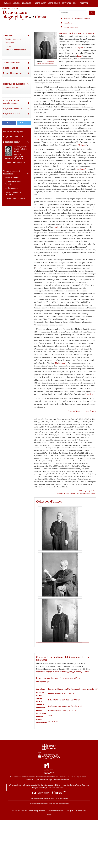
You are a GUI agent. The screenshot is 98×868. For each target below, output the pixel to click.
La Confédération (12, 188)
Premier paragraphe (13, 39)
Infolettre (83, 3)
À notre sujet (39, 3)
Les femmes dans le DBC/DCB (13, 193)
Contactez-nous (69, 3)
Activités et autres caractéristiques (11, 102)
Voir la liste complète (15, 199)
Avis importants (81, 811)
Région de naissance (13, 108)
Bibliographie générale (87, 491)
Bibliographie (10, 43)
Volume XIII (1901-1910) (11, 9)
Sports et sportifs (12, 177)
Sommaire (8, 35)
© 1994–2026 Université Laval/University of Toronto (76, 493)
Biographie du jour (11, 142)
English (7, 3)
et (82, 411)
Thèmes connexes (12, 63)
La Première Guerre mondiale (13, 183)
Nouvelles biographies (13, 131)
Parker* (80, 56)
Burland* (91, 394)
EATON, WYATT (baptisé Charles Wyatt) (21, 149)
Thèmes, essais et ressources (11, 172)
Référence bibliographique (16, 50)
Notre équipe (54, 3)
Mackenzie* (83, 145)
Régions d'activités (12, 114)
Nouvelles (26, 3)
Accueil (16, 3)
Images (8, 46)
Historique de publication (14, 84)
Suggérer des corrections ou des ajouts (61, 811)
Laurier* (57, 227)
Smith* (38, 268)
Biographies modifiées (13, 137)
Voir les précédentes (15, 162)
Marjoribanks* (61, 363)
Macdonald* (81, 169)
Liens (49, 815)
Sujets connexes (11, 68)
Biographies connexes (13, 73)
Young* (37, 139)
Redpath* (80, 47)
